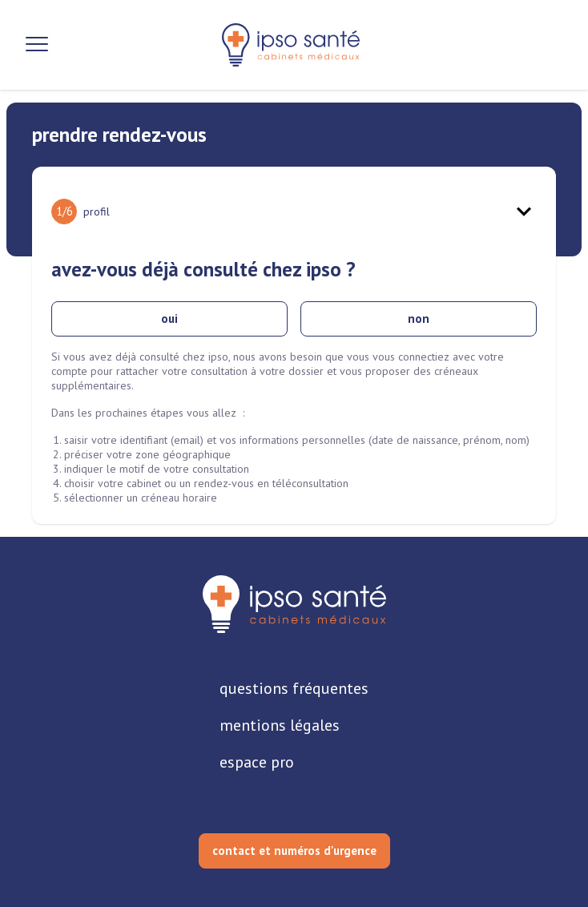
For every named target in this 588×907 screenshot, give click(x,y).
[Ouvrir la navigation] (37, 45)
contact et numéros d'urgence (294, 851)
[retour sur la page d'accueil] (291, 45)
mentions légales (280, 725)
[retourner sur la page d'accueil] (294, 604)
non (419, 318)
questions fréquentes (294, 688)
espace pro (257, 762)
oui (169, 318)
